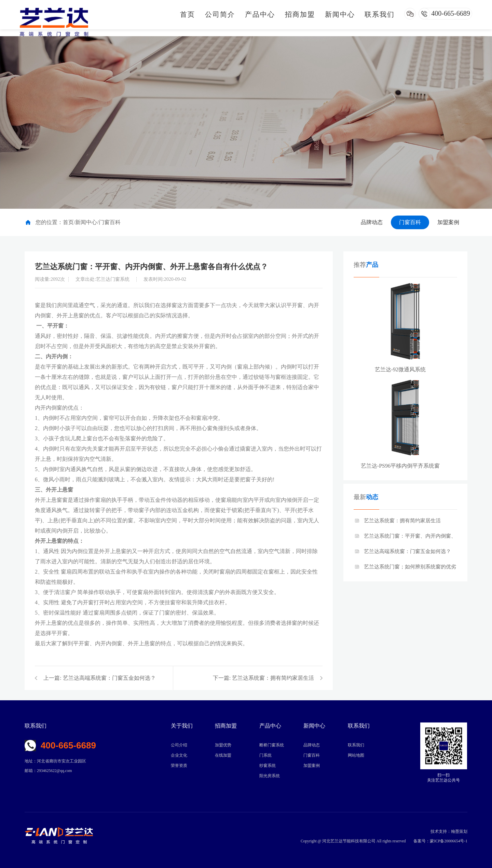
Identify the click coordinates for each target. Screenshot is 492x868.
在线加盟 (223, 755)
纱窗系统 (268, 766)
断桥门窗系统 (272, 745)
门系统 (265, 755)
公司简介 (220, 14)
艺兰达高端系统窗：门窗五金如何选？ (109, 678)
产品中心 (260, 14)
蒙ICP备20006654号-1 (449, 841)
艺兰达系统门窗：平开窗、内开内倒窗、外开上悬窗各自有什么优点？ (410, 539)
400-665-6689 (450, 13)
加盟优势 (223, 745)
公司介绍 (179, 745)
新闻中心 (340, 14)
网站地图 (356, 755)
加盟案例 (448, 222)
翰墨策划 (459, 831)
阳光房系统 (270, 776)
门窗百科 (410, 222)
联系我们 (380, 14)
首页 (188, 14)
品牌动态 (372, 222)
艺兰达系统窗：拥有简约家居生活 (273, 678)
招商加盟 (300, 14)
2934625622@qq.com (54, 771)
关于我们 (182, 726)
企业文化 (179, 755)
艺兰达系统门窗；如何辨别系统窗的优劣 (410, 567)
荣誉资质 (179, 766)
